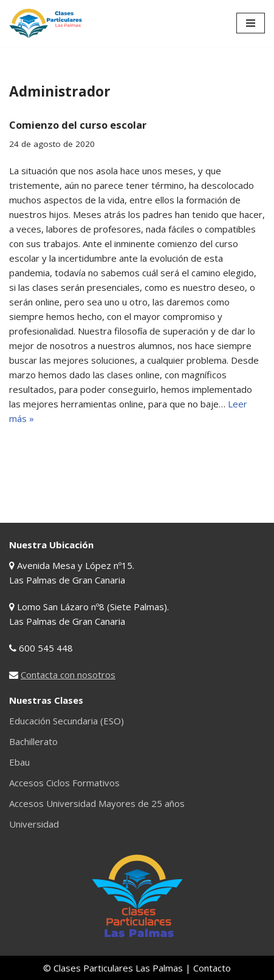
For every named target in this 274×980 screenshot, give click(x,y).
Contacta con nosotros (68, 675)
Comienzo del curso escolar (78, 125)
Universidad (34, 824)
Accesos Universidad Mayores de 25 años (97, 803)
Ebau (19, 762)
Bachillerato (33, 741)
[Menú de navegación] (251, 23)
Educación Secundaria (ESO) (67, 721)
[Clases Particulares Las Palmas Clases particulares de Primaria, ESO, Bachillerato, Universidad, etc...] (46, 23)
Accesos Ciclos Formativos (64, 783)
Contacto (212, 968)
